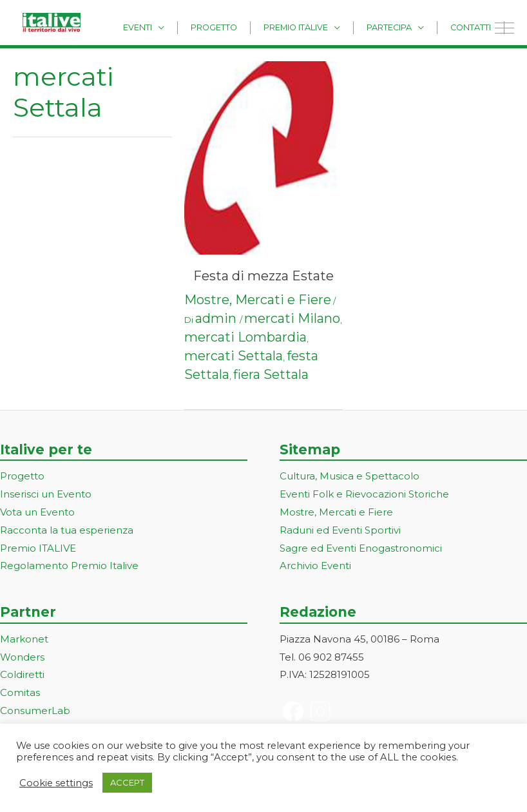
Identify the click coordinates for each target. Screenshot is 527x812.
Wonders (22, 657)
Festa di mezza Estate (263, 276)
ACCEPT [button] (127, 782)
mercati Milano (292, 318)
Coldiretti (22, 674)
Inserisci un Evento (46, 494)
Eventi (179, 27)
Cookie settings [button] (56, 783)
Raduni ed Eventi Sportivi (340, 530)
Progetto (247, 27)
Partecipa (403, 27)
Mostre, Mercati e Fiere (258, 300)
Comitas (20, 692)
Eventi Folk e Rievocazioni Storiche (364, 494)
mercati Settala (234, 356)
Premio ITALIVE (38, 548)
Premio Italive (319, 27)
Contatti (475, 27)
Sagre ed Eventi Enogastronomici (361, 548)
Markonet (24, 639)
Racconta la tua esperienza (67, 530)
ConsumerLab (35, 710)
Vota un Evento (37, 512)
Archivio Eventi (315, 565)
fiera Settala (271, 374)
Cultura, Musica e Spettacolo (350, 476)
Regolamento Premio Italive (69, 565)
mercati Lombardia (245, 337)
